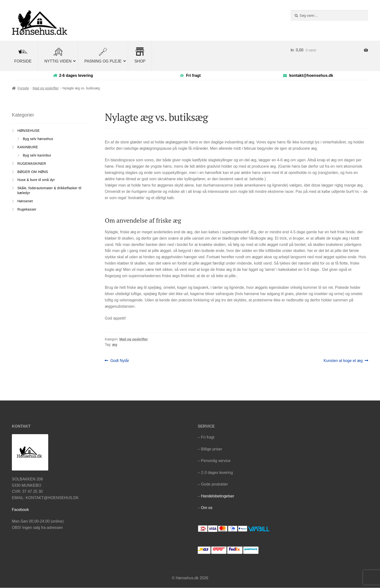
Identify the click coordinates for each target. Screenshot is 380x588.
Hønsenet (25, 201)
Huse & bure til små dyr (36, 180)
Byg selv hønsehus (38, 139)
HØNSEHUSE (29, 131)
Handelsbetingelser (218, 496)
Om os (207, 508)
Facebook (20, 510)
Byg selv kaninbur (37, 156)
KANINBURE (28, 147)
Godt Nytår (119, 361)
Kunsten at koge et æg (343, 361)
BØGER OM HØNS (33, 172)
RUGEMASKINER (32, 164)
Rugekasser (27, 209)
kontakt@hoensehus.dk (311, 75)
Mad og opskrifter (46, 88)
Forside (23, 88)
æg (115, 345)
